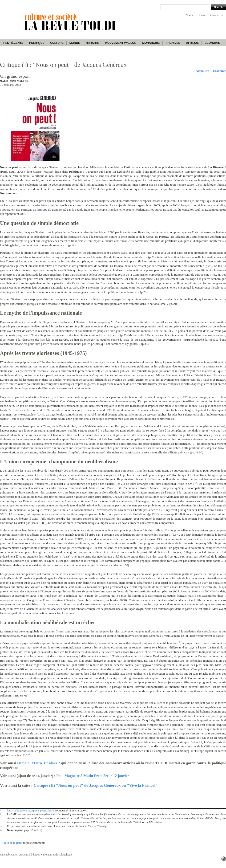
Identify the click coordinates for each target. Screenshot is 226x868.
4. (1, 830)
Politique (37, 43)
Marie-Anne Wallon (14, 81)
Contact (191, 15)
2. (1, 814)
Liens (202, 15)
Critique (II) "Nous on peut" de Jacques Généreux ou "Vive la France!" (96, 785)
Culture (57, 43)
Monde (75, 43)
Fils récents (13, 43)
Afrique (192, 43)
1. (1, 810)
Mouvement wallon (121, 43)
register (18, 843)
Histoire (92, 43)
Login (5, 843)
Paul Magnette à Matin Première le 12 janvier (93, 776)
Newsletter (216, 15)
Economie (212, 43)
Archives (173, 43)
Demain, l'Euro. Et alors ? (38, 763)
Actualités (202, 71)
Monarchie (151, 43)
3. (1, 826)
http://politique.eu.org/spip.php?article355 (31, 811)
